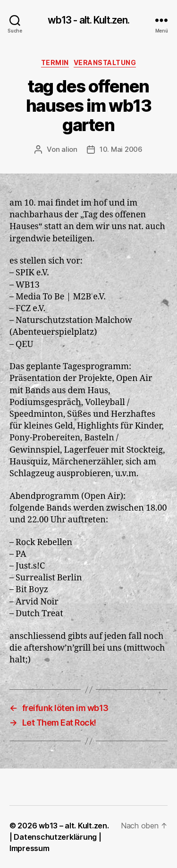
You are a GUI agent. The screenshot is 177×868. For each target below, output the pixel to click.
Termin (55, 62)
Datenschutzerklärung (55, 837)
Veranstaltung (105, 62)
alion (69, 149)
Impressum (29, 848)
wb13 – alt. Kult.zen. (74, 826)
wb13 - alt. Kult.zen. (89, 20)
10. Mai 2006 (121, 149)
